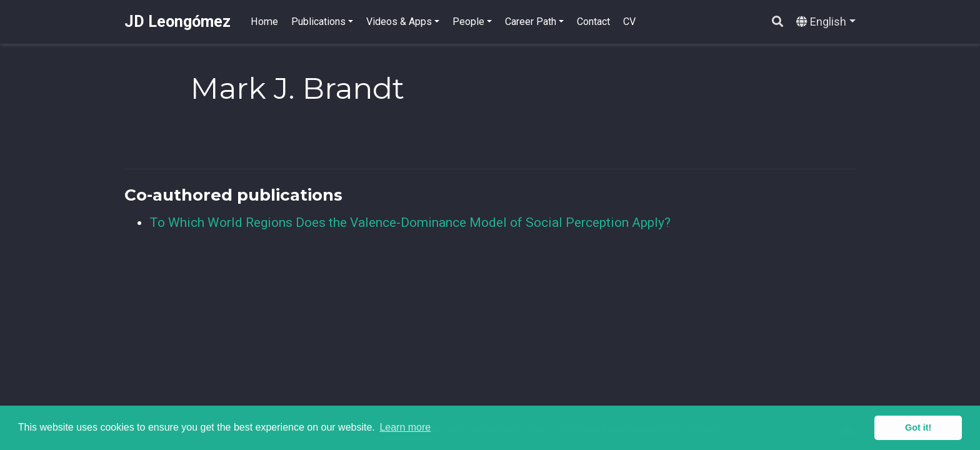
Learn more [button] (405, 427)
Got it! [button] (918, 427)
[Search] (777, 22)
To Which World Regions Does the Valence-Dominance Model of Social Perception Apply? (410, 222)
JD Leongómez (177, 22)
